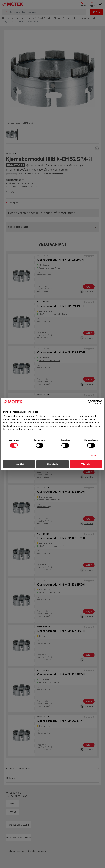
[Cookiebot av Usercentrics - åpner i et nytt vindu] (90, 402)
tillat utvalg (52, 464)
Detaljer (93, 455)
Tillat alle (86, 464)
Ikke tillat (19, 464)
